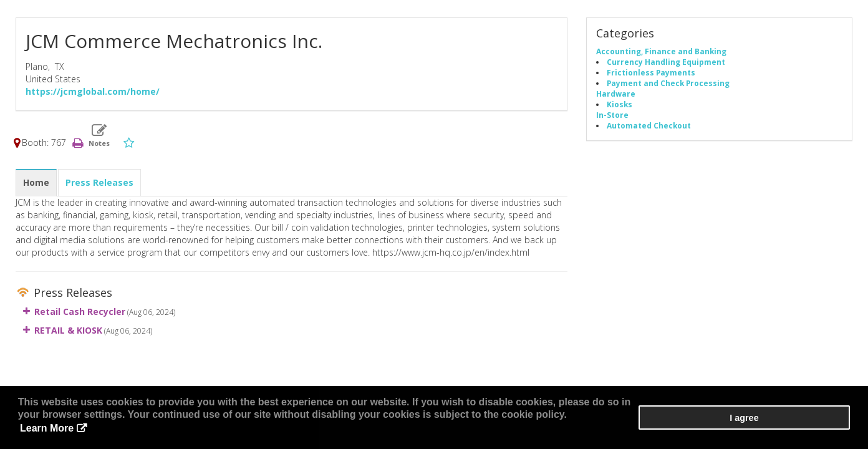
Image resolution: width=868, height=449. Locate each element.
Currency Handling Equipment (666, 63)
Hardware (616, 95)
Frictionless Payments (651, 74)
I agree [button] (813, 425)
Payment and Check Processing (668, 84)
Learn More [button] (464, 430)
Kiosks (620, 105)
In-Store (612, 116)
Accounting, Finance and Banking (661, 52)
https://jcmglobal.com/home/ (93, 93)
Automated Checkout (649, 127)
